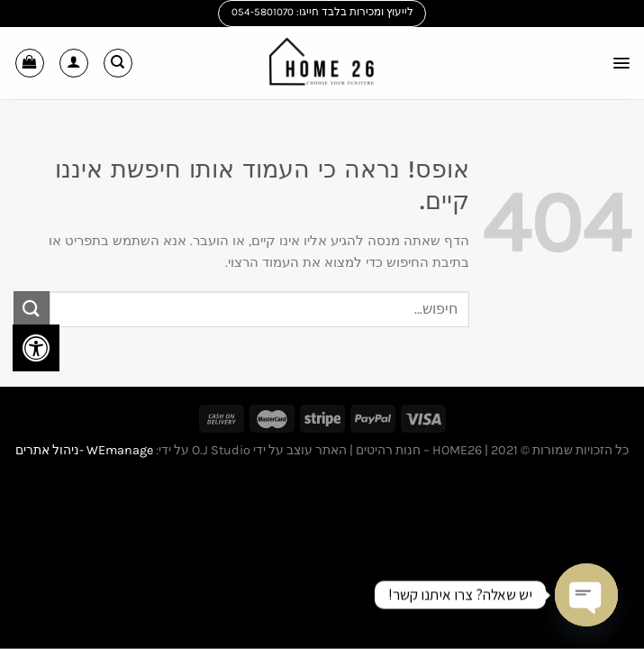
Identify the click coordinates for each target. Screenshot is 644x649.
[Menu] (620, 63)
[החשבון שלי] (74, 63)
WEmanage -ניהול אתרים (84, 450)
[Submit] (32, 309)
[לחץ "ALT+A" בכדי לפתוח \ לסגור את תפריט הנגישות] (36, 348)
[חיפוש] (118, 63)
